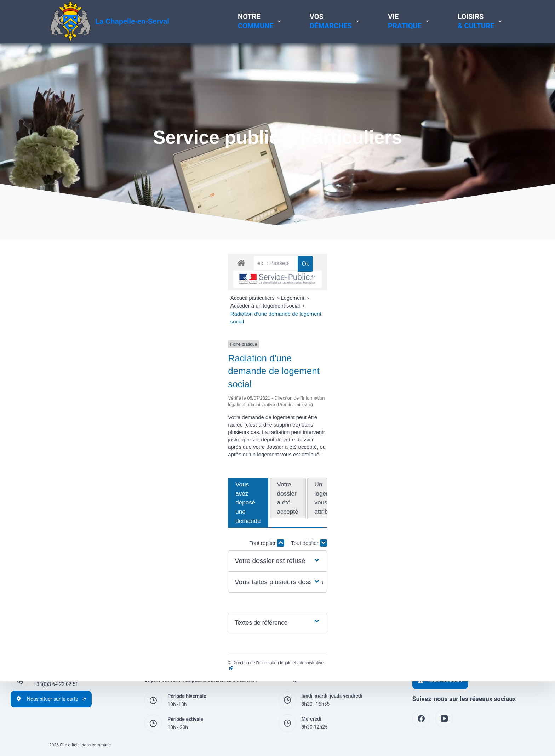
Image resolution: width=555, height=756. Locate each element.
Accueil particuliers (75, 345)
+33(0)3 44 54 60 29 (56, 661)
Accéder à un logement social (167, 345)
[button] (277, 486)
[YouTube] (444, 718)
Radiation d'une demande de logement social (261, 345)
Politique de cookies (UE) (440, 632)
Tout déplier (488, 467)
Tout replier (446, 467)
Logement (115, 345)
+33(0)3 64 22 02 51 (56, 684)
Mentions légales (431, 616)
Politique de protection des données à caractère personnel (476, 624)
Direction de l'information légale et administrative (101, 587)
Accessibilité (426, 640)
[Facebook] (421, 718)
